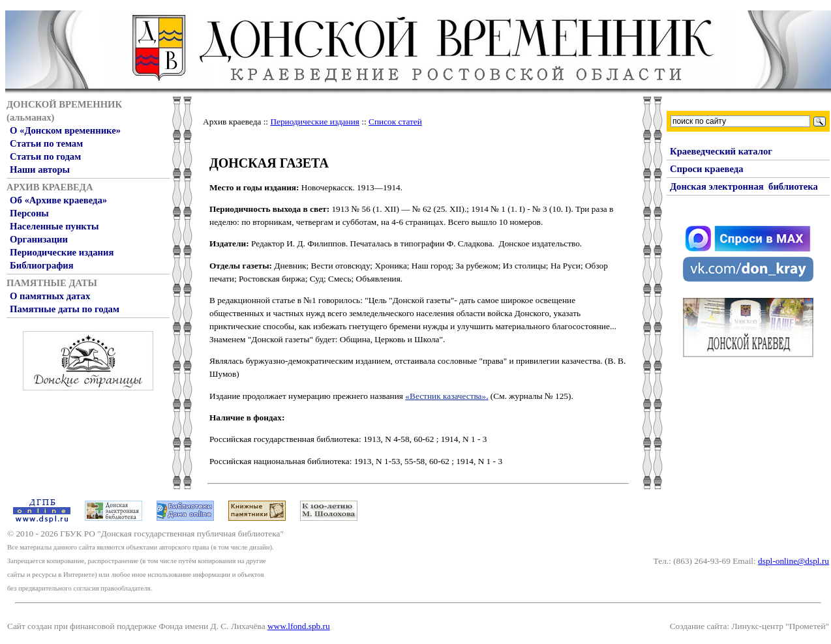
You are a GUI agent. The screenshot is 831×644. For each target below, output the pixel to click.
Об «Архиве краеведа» (58, 200)
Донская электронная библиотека (744, 186)
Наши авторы (40, 169)
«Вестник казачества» (446, 396)
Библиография (42, 265)
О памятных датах (50, 296)
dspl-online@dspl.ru (793, 561)
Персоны (29, 213)
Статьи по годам (45, 156)
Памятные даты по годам (65, 309)
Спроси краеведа (707, 169)
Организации (39, 239)
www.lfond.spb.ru (299, 626)
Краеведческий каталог (721, 151)
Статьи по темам (46, 143)
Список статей (395, 122)
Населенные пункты (54, 226)
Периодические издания (62, 252)
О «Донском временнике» (65, 130)
